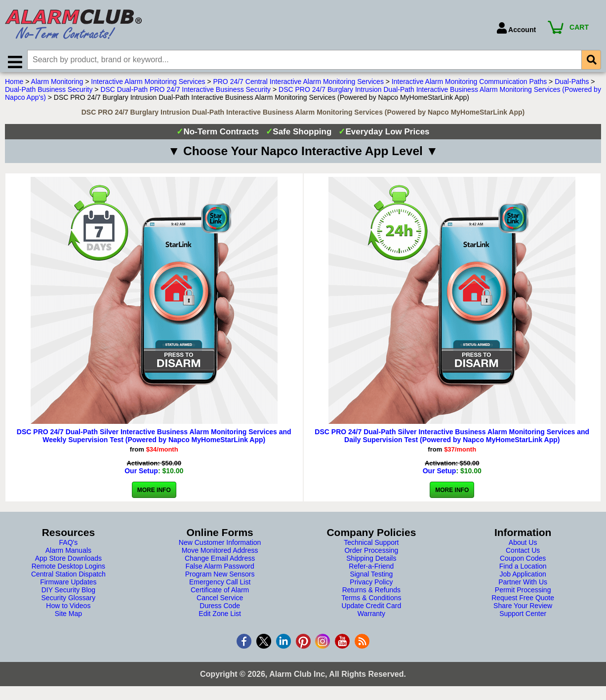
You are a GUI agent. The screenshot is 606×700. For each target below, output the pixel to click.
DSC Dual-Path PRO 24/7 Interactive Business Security (185, 93)
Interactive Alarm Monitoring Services (148, 85)
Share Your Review (523, 610)
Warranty (371, 618)
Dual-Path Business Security (49, 93)
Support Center (523, 618)
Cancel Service (220, 602)
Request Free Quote (523, 602)
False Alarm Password (220, 570)
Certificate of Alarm (220, 594)
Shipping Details (371, 562)
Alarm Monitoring (57, 85)
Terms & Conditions (371, 602)
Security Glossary (69, 602)
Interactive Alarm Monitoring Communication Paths (469, 85)
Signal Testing (371, 578)
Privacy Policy (371, 586)
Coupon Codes (523, 562)
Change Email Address (220, 562)
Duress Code (220, 610)
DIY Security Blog (68, 594)
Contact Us (523, 554)
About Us (523, 546)
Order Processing (371, 554)
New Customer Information (220, 546)
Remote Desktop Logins (68, 570)
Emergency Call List (220, 586)
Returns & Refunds (371, 594)
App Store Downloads (68, 562)
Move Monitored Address (220, 554)
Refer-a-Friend (371, 570)
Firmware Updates (68, 586)
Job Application (523, 578)
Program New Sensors (220, 578)
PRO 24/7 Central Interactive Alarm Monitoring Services (298, 85)
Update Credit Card (372, 610)
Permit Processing (523, 594)
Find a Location (523, 570)
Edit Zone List (220, 618)
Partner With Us (523, 586)
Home (14, 85)
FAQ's (69, 546)
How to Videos (68, 610)
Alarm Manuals (68, 554)
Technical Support (371, 546)
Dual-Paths (572, 85)
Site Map (68, 618)
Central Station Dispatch (68, 578)
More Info (154, 494)
